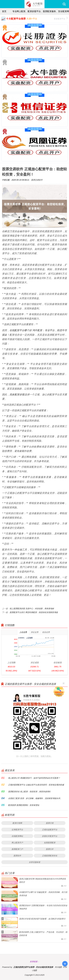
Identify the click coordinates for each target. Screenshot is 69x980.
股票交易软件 (37, 180)
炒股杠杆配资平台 (50, 836)
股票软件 (17, 856)
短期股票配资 (50, 843)
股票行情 (50, 823)
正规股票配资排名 (50, 856)
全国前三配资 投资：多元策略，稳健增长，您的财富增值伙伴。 (35, 798)
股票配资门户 (17, 849)
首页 (4, 11)
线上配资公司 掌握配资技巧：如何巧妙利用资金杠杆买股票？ (34, 778)
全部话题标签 (35, 862)
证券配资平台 (17, 829)
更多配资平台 (61, 18)
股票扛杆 (50, 849)
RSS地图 (58, 967)
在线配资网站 (17, 836)
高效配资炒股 (17, 394)
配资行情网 (17, 823)
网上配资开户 (17, 843)
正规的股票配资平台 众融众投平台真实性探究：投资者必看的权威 (36, 785)
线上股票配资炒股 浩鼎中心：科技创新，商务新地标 (32, 608)
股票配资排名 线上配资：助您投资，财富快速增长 (29, 791)
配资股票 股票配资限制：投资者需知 (24, 805)
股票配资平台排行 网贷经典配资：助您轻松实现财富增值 (34, 612)
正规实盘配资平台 (50, 829)
